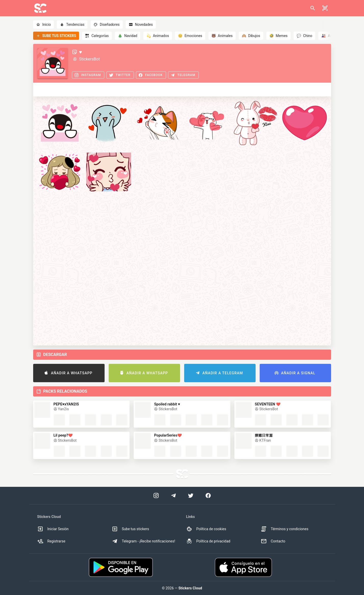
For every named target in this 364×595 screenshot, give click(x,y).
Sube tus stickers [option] (130, 529)
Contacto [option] (273, 541)
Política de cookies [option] (206, 529)
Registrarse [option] (51, 541)
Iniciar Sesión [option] (53, 529)
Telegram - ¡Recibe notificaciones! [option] (143, 541)
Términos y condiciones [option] (285, 529)
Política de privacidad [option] (208, 541)
